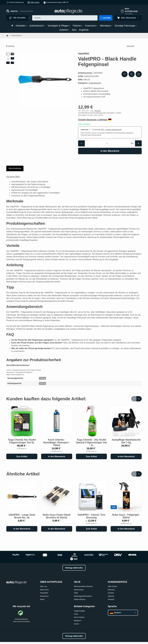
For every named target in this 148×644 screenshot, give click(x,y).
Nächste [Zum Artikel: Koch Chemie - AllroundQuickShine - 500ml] (130, 46)
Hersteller (21, 26)
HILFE (77, 582)
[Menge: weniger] (81, 143)
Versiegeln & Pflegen (59, 26)
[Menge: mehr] (138, 143)
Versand (97, 111)
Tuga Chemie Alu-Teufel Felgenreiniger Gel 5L (22, 441)
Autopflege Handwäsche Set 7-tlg (126, 441)
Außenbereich (37, 26)
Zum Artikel (22, 457)
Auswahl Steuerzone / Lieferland (95, 120)
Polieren (78, 26)
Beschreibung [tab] (15, 168)
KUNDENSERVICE (118, 582)
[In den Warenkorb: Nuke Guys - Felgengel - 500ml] (126, 529)
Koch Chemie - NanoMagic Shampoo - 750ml (57, 442)
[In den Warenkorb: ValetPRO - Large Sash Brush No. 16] (22, 529)
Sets (74, 30)
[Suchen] (65, 18)
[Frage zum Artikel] (139, 74)
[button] (8, 54)
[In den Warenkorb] (110, 151)
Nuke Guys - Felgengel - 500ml (126, 516)
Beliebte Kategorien (84, 606)
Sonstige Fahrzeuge (126, 26)
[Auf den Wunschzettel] (125, 74)
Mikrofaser (106, 26)
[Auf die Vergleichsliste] (132, 74)
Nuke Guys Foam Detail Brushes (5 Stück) (57, 516)
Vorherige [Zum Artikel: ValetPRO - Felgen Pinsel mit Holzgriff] (10, 46)
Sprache (112, 606)
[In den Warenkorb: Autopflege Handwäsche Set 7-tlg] (126, 456)
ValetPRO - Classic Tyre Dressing (91, 516)
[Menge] (107, 143)
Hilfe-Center (35, 2)
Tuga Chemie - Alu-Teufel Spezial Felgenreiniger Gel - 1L (91, 442)
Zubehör (64, 30)
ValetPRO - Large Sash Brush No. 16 (22, 516)
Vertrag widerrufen (74, 568)
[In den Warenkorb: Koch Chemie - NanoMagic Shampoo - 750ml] (57, 456)
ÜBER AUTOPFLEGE (51, 582)
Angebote (84, 30)
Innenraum (91, 26)
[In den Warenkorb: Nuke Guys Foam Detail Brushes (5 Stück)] (57, 529)
